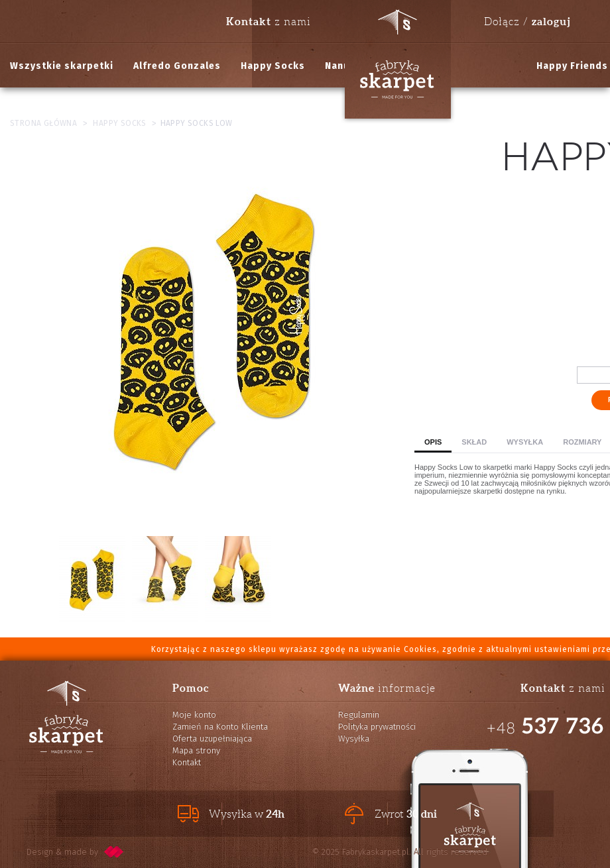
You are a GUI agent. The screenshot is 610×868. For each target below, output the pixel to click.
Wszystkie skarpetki (62, 66)
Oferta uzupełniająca (212, 738)
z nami (269, 21)
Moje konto (194, 715)
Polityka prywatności (377, 727)
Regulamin (359, 715)
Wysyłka (525, 442)
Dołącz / (527, 21)
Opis (433, 442)
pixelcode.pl (114, 852)
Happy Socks (273, 66)
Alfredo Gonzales (177, 66)
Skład (474, 442)
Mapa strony (196, 750)
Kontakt (187, 762)
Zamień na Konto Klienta (220, 727)
